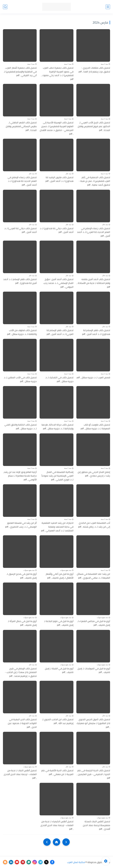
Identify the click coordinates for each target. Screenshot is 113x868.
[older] (66, 842)
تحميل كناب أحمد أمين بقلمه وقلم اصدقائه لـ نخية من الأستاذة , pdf (93, 283)
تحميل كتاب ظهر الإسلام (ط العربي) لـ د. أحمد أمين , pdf (60, 332)
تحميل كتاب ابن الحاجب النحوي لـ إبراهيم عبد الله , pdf (58, 721)
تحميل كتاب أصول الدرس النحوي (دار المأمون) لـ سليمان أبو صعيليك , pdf (93, 723)
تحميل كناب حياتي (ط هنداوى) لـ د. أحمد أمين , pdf (57, 230)
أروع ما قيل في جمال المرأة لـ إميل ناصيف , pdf (22, 623)
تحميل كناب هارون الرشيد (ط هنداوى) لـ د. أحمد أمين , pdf (59, 179)
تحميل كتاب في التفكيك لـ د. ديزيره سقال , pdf (59, 379)
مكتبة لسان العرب (76, 862)
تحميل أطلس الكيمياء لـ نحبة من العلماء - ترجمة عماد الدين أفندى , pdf (57, 825)
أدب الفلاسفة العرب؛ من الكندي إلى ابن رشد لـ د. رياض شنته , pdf (94, 525)
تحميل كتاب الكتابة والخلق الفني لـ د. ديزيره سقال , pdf (21, 427)
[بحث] (5, 7)
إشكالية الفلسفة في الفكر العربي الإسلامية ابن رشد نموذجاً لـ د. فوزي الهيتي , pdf (57, 476)
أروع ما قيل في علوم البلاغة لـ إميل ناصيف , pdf (59, 623)
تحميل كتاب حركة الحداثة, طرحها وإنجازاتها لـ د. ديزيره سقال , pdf (57, 427)
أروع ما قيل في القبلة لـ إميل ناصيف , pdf (59, 670)
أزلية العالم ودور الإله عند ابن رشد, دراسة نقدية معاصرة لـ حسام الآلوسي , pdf (20, 476)
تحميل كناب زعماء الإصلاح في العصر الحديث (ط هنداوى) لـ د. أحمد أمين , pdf (22, 181)
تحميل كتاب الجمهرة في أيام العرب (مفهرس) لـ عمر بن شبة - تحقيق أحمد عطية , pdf (94, 181)
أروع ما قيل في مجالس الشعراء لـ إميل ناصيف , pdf (94, 623)
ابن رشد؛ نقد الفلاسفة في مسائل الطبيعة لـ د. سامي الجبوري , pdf (93, 576)
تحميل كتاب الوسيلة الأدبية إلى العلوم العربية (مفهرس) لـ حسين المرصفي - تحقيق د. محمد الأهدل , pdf (57, 128)
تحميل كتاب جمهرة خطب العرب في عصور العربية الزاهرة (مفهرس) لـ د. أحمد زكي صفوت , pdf (57, 73)
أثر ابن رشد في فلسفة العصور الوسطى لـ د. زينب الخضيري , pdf (21, 525)
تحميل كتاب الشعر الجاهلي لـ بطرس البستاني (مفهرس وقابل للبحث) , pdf (21, 126)
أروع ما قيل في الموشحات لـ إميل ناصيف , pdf (94, 670)
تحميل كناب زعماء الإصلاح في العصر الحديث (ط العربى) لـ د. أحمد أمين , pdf (94, 232)
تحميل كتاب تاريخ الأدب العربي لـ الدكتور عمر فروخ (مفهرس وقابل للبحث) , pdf (94, 126)
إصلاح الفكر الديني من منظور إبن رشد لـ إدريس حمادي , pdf (94, 474)
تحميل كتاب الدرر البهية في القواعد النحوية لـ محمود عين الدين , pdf (22, 723)
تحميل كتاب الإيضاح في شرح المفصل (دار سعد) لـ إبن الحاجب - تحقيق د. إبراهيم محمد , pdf (21, 672)
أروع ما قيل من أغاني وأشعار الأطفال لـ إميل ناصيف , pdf (60, 576)
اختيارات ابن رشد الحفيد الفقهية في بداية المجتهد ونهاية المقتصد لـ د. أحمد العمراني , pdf (57, 527)
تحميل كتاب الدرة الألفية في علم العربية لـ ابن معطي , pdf (57, 772)
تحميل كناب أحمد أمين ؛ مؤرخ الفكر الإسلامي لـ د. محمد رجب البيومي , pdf (58, 283)
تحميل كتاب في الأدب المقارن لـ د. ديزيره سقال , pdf (20, 379)
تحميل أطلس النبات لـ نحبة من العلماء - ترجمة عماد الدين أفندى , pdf (20, 774)
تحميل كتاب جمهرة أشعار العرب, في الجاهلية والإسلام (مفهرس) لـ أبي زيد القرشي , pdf (20, 72)
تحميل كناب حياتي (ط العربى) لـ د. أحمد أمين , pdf (20, 230)
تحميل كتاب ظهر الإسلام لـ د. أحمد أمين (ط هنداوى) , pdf (20, 281)
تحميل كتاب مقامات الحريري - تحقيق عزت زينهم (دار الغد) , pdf (94, 70)
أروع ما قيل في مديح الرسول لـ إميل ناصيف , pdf (22, 576)
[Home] (56, 842)
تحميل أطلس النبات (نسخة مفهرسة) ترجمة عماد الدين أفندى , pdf (96, 825)
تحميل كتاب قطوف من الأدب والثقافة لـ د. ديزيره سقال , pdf (22, 332)
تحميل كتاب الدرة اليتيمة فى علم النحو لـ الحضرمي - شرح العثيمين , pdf (93, 774)
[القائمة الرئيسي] (108, 7)
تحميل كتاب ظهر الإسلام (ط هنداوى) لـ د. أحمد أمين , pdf (96, 332)
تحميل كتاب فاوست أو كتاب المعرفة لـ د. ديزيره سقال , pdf (95, 427)
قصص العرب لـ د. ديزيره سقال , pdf (93, 378)
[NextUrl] (47, 842)
